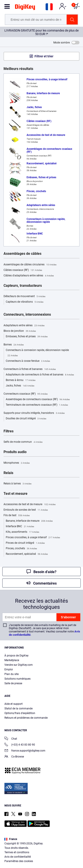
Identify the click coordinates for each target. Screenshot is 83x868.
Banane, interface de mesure (29, 521)
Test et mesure (15, 494)
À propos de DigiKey (16, 656)
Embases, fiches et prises (27, 337)
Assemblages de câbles (22, 254)
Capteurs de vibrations (25, 302)
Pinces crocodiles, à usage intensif (33, 538)
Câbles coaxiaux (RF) (23, 270)
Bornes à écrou (21, 380)
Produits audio (15, 452)
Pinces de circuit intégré (25, 543)
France (11, 839)
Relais (8, 473)
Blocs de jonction (20, 331)
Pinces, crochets (21, 549)
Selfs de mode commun (23, 442)
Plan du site (12, 674)
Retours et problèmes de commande (26, 718)
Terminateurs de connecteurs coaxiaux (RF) (37, 405)
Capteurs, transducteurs (23, 286)
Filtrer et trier (44, 56)
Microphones (17, 463)
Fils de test (17, 516)
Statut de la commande (18, 709)
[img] (25, 8)
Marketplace (12, 660)
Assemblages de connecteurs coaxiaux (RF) (38, 399)
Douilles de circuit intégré (26, 419)
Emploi (9, 669)
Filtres (9, 431)
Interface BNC (20, 527)
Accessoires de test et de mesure (30, 504)
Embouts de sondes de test (26, 510)
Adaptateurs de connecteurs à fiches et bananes (40, 375)
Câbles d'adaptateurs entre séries (29, 276)
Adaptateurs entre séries (24, 326)
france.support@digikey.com (25, 751)
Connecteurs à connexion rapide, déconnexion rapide (37, 353)
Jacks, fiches (20, 386)
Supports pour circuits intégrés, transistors (34, 413)
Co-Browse (14, 757)
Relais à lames (17, 484)
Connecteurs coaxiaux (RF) (26, 394)
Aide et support (14, 704)
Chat (11, 739)
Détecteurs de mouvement (24, 296)
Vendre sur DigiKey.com (19, 665)
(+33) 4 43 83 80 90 (20, 745)
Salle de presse (13, 683)
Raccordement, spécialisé (27, 554)
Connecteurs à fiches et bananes (30, 369)
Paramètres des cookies (19, 861)
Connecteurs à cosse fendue (28, 361)
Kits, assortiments (22, 532)
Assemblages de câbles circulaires (30, 265)
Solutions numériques (17, 679)
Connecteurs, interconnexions (27, 315)
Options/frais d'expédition (20, 713)
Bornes (14, 345)
